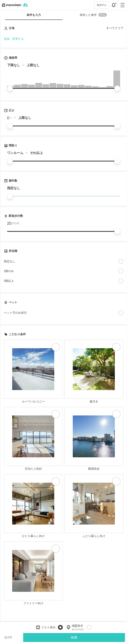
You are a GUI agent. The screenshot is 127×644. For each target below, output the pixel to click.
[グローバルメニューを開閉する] (123, 5)
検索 (74, 637)
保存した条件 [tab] (93, 15)
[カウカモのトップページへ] (14, 5)
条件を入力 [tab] (34, 15)
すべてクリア (115, 28)
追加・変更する (14, 39)
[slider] (10, 88)
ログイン (102, 5)
